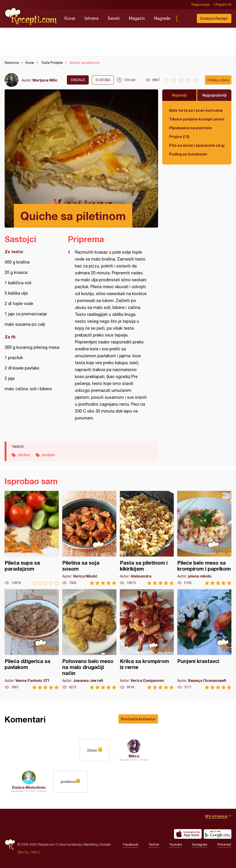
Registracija (200, 5)
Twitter (154, 845)
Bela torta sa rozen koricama (196, 110)
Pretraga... (186, 18)
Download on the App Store (188, 834)
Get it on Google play (218, 834)
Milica (134, 756)
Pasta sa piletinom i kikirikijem (147, 538)
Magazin (137, 18)
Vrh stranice (216, 816)
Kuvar (70, 18)
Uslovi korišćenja (69, 844)
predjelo (49, 455)
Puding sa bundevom (188, 154)
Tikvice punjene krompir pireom (197, 119)
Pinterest (224, 845)
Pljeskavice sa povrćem (190, 128)
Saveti (114, 18)
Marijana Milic (45, 80)
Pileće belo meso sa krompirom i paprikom (204, 538)
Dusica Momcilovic (29, 787)
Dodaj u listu (218, 80)
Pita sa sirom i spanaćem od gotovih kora (197, 145)
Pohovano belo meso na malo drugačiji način (89, 639)
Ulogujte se (223, 5)
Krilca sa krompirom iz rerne (147, 639)
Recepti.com (31, 17)
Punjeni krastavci (204, 639)
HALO (35, 852)
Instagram (200, 845)
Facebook (131, 845)
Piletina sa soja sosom (89, 538)
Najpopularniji (214, 95)
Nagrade (162, 18)
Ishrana (91, 18)
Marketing (91, 844)
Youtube (176, 845)
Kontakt (106, 844)
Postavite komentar (138, 719)
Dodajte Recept (214, 18)
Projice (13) (179, 136)
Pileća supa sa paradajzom (32, 538)
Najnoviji (179, 95)
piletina (24, 455)
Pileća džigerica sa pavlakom (32, 639)
